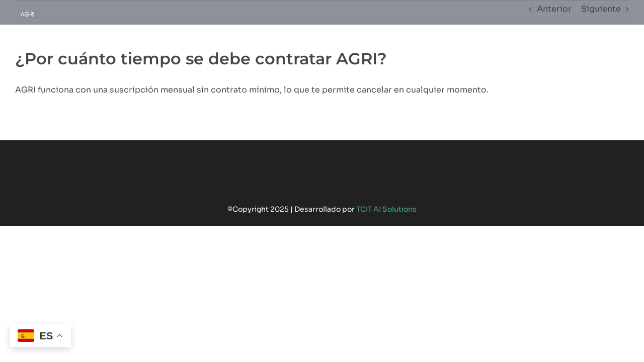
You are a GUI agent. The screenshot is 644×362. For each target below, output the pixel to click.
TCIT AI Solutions (386, 209)
